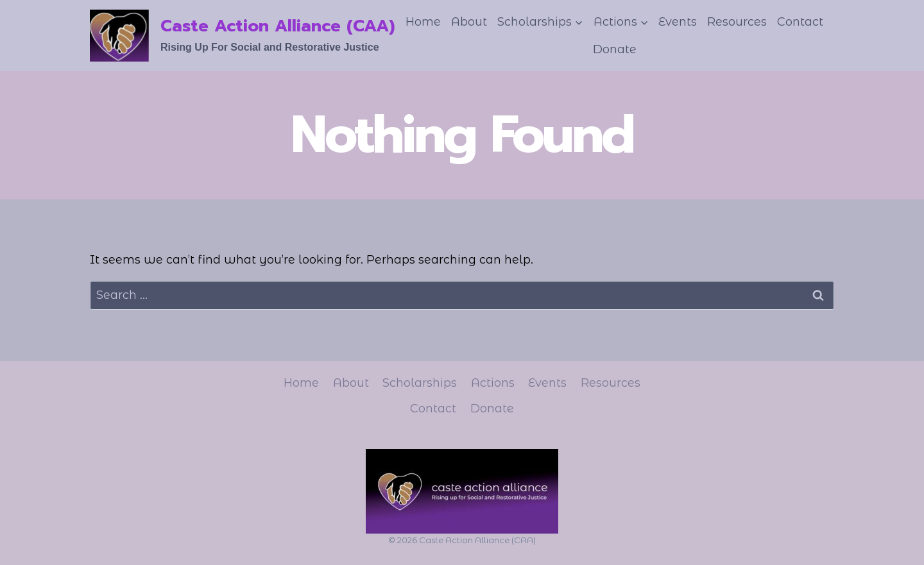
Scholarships (420, 383)
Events (678, 22)
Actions (493, 383)
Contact (800, 22)
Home (423, 22)
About (469, 22)
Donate (615, 49)
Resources (737, 22)
